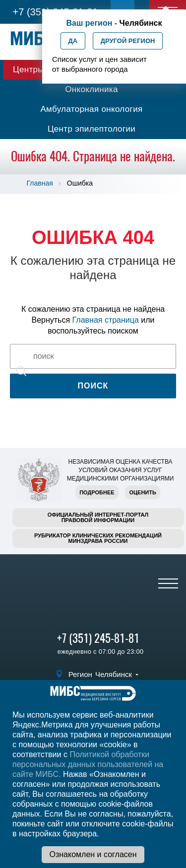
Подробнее (97, 492)
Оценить (142, 492)
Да (73, 41)
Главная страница (106, 320)
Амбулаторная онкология (91, 109)
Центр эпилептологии (92, 129)
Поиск (93, 386)
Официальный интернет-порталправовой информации (98, 517)
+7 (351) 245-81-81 (98, 638)
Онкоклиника (92, 89)
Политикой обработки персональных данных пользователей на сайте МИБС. (88, 764)
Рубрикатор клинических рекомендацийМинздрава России (98, 538)
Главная (40, 183)
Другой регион (128, 41)
